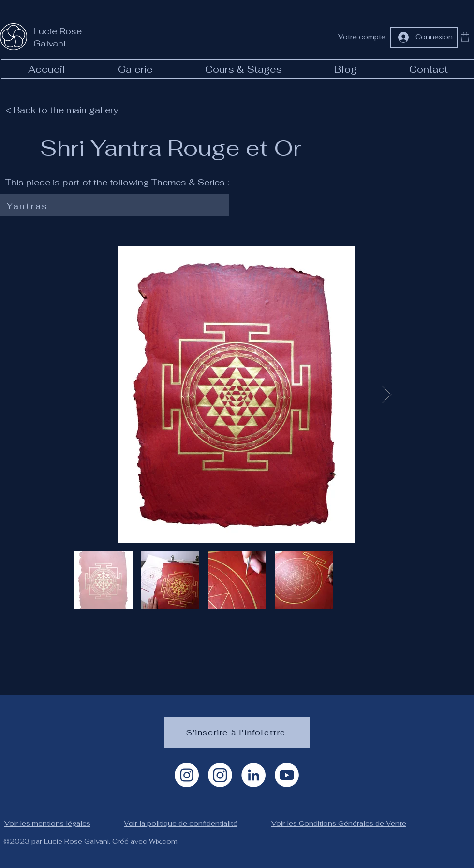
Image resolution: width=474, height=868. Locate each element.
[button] (465, 37)
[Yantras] (112, 206)
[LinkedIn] (253, 775)
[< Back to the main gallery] (67, 110)
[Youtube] (287, 775)
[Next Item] (387, 394)
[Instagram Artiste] (187, 775)
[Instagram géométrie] (220, 775)
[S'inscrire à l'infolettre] (237, 733)
